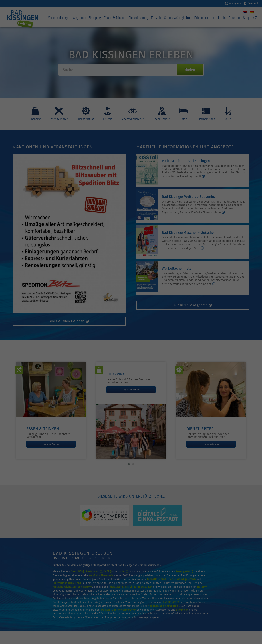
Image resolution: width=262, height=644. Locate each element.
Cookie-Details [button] (121, 96)
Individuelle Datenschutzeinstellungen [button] (131, 88)
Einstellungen (92, 52)
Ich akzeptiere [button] (131, 67)
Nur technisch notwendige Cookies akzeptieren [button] (131, 77)
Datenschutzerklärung (113, 48)
